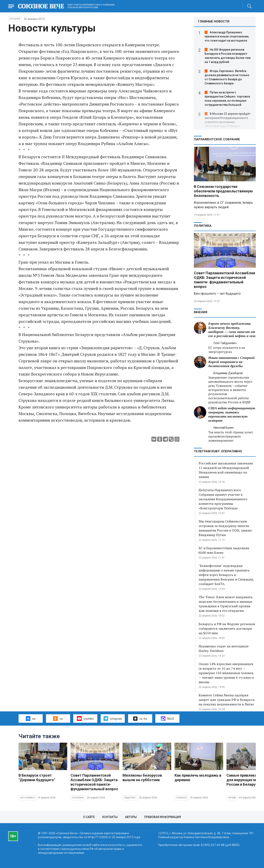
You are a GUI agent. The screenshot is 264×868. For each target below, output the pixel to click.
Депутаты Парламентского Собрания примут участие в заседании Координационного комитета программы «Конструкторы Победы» (223, 499)
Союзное (181, 798)
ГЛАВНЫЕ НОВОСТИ (214, 21)
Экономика (27, 798)
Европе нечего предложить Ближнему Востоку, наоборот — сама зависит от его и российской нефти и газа (232, 330)
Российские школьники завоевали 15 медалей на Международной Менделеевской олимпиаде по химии (226, 470)
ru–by (140, 719)
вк (31, 718)
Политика (203, 226)
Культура (15, 19)
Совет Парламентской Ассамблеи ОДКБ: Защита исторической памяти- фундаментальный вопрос (225, 280)
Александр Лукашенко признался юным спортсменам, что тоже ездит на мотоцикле (227, 36)
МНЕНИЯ (201, 312)
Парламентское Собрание (217, 139)
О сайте (89, 817)
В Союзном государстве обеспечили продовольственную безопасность (223, 191)
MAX (167, 719)
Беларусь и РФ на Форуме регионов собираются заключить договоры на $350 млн (227, 628)
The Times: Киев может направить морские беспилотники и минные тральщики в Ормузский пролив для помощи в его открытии (226, 604)
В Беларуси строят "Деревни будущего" (37, 778)
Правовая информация (163, 817)
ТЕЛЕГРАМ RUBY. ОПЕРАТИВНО (218, 451)
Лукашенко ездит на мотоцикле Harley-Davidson (224, 648)
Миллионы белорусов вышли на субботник (142, 778)
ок (58, 718)
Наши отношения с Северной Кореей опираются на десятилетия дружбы (231, 362)
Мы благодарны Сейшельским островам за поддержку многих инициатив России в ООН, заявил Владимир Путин (225, 528)
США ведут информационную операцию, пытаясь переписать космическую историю (232, 414)
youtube (85, 718)
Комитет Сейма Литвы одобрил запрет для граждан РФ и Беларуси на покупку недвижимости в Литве (227, 700)
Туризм (232, 798)
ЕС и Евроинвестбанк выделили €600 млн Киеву (224, 550)
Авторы (131, 817)
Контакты (110, 817)
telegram (113, 718)
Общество (130, 798)
